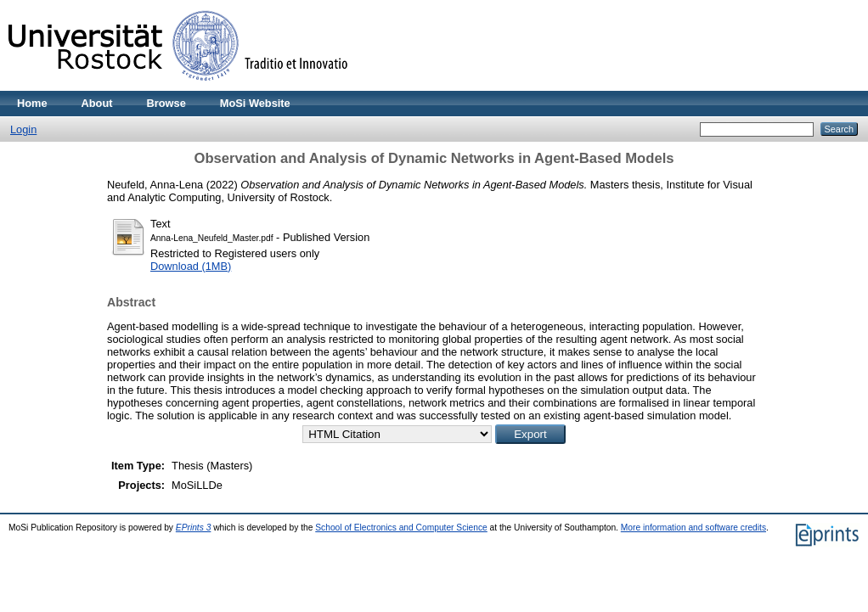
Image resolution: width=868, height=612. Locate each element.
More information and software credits (693, 528)
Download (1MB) (191, 266)
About (97, 103)
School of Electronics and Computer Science (401, 528)
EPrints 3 (194, 528)
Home (32, 103)
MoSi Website (255, 103)
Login (23, 129)
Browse (166, 103)
